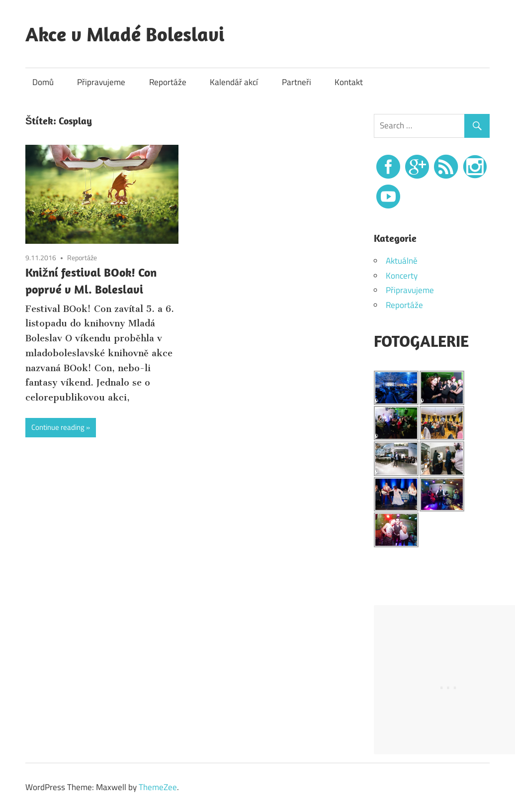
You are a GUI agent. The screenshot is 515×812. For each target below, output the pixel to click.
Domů (43, 82)
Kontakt (349, 82)
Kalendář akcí (234, 82)
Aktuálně (402, 261)
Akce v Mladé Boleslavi (125, 34)
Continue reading (58, 427)
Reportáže (168, 82)
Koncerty (402, 276)
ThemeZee (158, 787)
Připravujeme (101, 82)
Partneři (297, 82)
